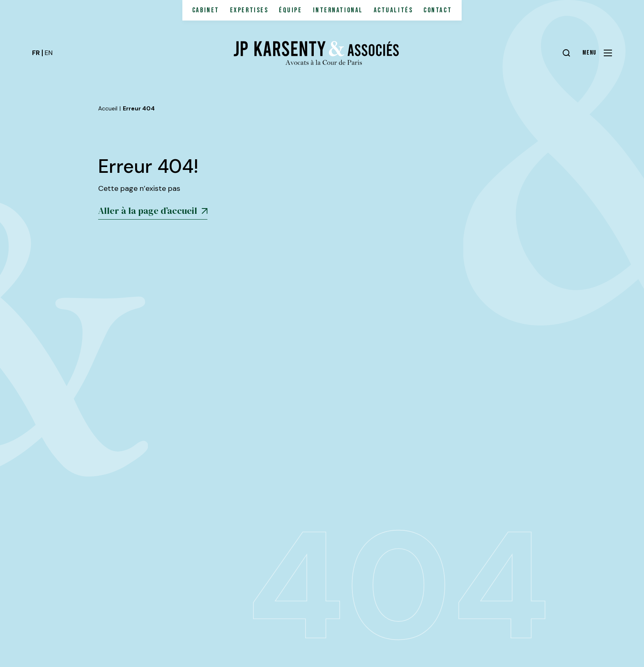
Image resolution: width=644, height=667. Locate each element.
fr (36, 53)
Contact (438, 10)
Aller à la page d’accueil (153, 211)
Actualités (393, 10)
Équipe (290, 10)
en (49, 53)
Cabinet (206, 10)
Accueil (108, 108)
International (338, 10)
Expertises (249, 10)
